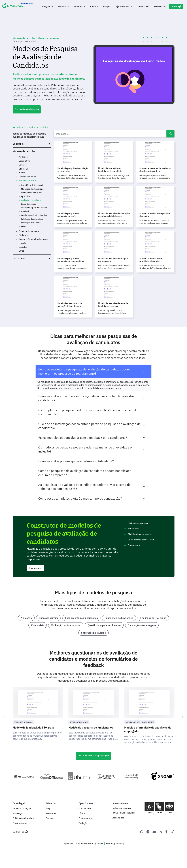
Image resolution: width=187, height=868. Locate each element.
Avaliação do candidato (31, 200)
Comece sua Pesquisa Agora (94, 756)
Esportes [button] (16, 247)
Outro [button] (16, 251)
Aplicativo (25, 196)
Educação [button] (16, 169)
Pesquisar (170, 134)
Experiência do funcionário (33, 185)
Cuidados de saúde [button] (16, 177)
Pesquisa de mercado (29, 231)
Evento (22, 173)
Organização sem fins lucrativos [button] (16, 239)
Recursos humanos (28, 181)
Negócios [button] (16, 157)
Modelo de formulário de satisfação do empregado (148, 729)
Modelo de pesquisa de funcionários (91, 728)
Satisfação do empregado (32, 219)
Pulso (24, 226)
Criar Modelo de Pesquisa (27, 109)
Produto (23, 243)
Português (125, 7)
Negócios (23, 157)
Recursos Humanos (23, 722)
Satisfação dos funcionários (140, 722)
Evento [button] (16, 173)
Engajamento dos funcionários (34, 215)
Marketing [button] (16, 235)
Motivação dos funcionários (33, 189)
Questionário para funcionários (34, 208)
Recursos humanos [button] (16, 181)
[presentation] (5, 717)
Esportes (23, 247)
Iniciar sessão (159, 6)
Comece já (176, 6)
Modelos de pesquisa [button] (50, 151)
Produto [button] (16, 243)
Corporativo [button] (16, 161)
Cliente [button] (16, 165)
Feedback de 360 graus (31, 193)
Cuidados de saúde (28, 177)
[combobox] (114, 134)
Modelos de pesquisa (24, 151)
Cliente (22, 165)
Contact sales (143, 6)
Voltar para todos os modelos (31, 127)
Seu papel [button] (32, 144)
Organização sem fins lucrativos (34, 239)
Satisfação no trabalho (31, 223)
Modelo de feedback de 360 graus (34, 728)
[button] (48, 7)
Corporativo (24, 161)
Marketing (23, 235)
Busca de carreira (29, 204)
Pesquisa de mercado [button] (16, 231)
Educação (23, 169)
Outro (22, 251)
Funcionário (26, 211)
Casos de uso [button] (32, 258)
